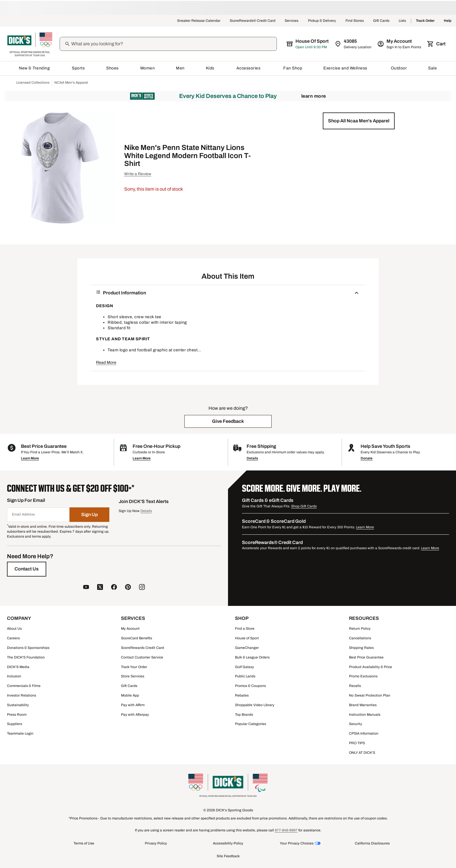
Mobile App (130, 695)
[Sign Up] (90, 515)
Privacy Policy (156, 843)
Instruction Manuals (365, 715)
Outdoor (399, 68)
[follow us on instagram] (142, 588)
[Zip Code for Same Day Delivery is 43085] (353, 44)
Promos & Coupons (250, 686)
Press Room (17, 715)
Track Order (425, 21)
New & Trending (35, 68)
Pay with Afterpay (135, 715)
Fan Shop (293, 68)
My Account (130, 629)
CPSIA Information (364, 733)
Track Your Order (134, 667)
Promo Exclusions (363, 676)
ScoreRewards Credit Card (142, 648)
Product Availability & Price (370, 667)
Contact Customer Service (142, 657)
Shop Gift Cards (304, 506)
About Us (14, 629)
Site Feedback (228, 856)
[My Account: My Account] (400, 44)
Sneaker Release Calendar (199, 21)
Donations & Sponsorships (28, 648)
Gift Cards (381, 21)
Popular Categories (251, 724)
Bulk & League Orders (252, 657)
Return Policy (360, 629)
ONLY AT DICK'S (362, 753)
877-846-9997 (286, 830)
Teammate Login (20, 733)
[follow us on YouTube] (86, 588)
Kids (211, 68)
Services (292, 21)
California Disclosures (372, 843)
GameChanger (247, 648)
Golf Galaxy (244, 667)
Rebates (242, 695)
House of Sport (247, 638)
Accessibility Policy (228, 843)
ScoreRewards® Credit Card (253, 21)
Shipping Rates (361, 648)
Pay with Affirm (133, 705)
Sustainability (18, 705)
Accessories (249, 68)
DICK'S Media (18, 667)
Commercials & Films (24, 686)
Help (448, 21)
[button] (359, 121)
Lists (402, 21)
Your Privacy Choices (297, 843)
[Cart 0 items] (437, 44)
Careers (13, 638)
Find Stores (355, 21)
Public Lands (245, 676)
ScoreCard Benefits (137, 638)
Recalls (355, 686)
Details (252, 458)
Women (148, 68)
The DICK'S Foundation (26, 657)
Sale (433, 68)
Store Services (133, 676)
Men (180, 68)
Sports (78, 68)
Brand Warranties (363, 705)
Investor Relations (22, 695)
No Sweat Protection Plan (370, 695)
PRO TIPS (357, 743)
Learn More (314, 96)
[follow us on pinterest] (128, 588)
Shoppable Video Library (255, 705)
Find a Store (245, 629)
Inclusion (14, 676)
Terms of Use (84, 843)
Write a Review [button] (138, 174)
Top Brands (244, 715)
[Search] (173, 44)
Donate (367, 458)
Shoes (113, 68)
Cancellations (360, 638)
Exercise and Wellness (347, 68)
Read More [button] (106, 363)
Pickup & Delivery (322, 21)
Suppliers (15, 724)
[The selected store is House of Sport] (308, 44)
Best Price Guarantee (366, 657)
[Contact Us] (27, 569)
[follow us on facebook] (114, 588)
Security (356, 724)
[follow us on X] (100, 588)
